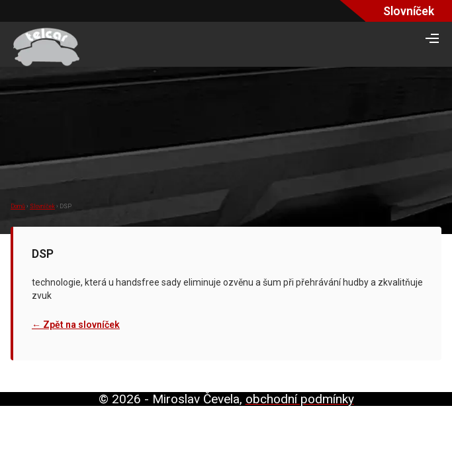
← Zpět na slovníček (76, 325)
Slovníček (42, 206)
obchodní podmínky (300, 399)
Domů (18, 206)
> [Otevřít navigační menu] (432, 38)
